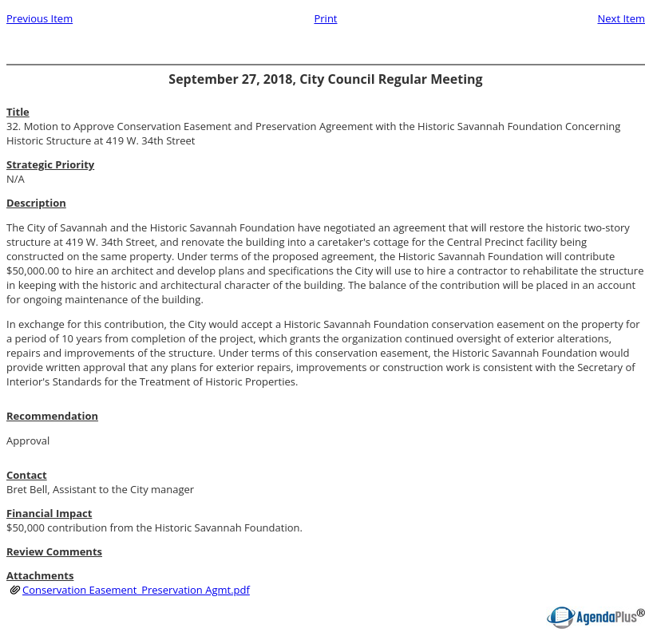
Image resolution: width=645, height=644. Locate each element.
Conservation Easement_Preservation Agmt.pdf (136, 590)
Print (325, 18)
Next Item (621, 18)
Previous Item (40, 18)
